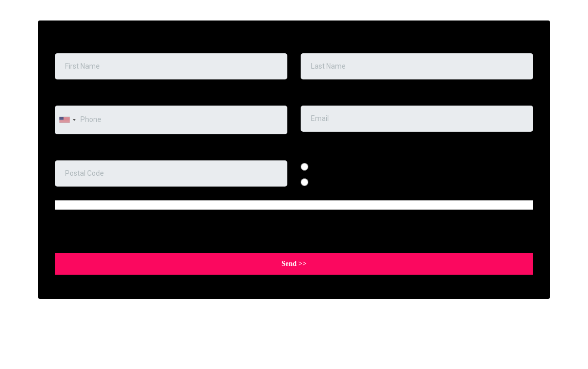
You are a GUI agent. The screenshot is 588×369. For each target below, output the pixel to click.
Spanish (327, 182)
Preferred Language (333, 150)
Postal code (76, 150)
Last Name (321, 43)
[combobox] (67, 120)
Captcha (68, 225)
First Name (72, 43)
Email (312, 95)
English (325, 167)
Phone (68, 95)
